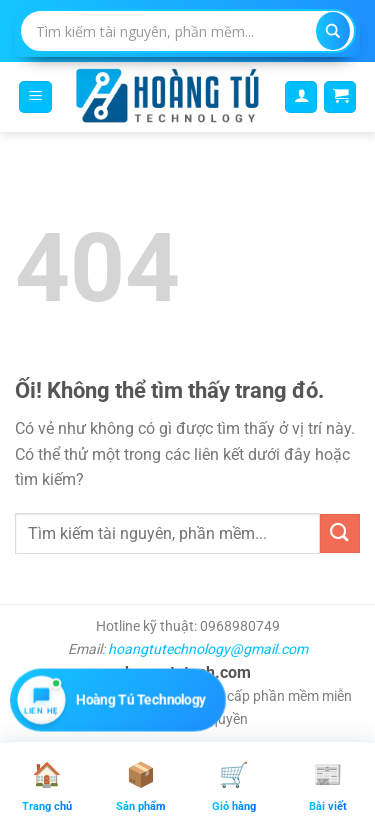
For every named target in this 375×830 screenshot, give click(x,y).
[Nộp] (340, 533)
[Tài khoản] (301, 97)
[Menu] (35, 97)
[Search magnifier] (333, 31)
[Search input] (176, 31)
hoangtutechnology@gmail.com (208, 649)
